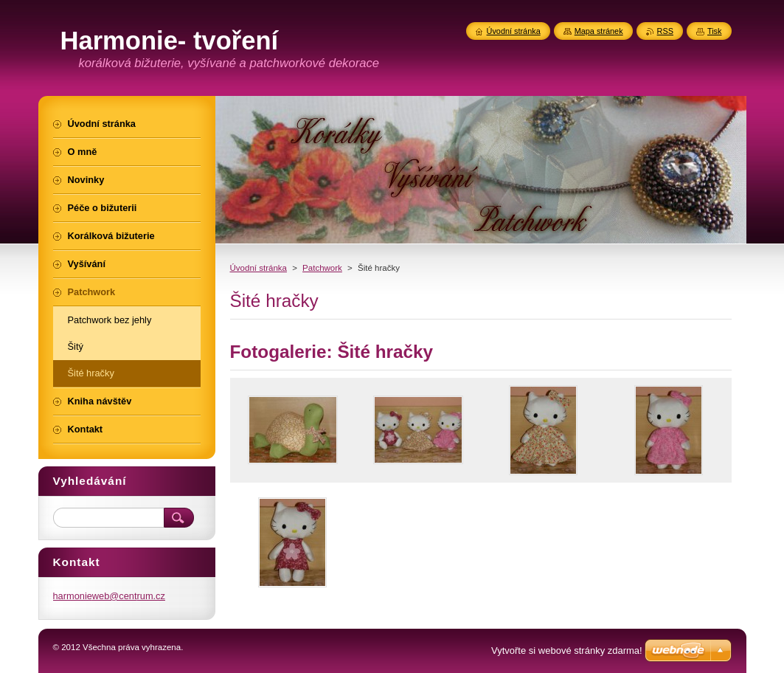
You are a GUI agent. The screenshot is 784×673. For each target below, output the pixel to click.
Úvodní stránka (259, 268)
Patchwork (322, 268)
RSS (665, 31)
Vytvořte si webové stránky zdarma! (567, 650)
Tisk (715, 31)
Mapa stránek (599, 31)
